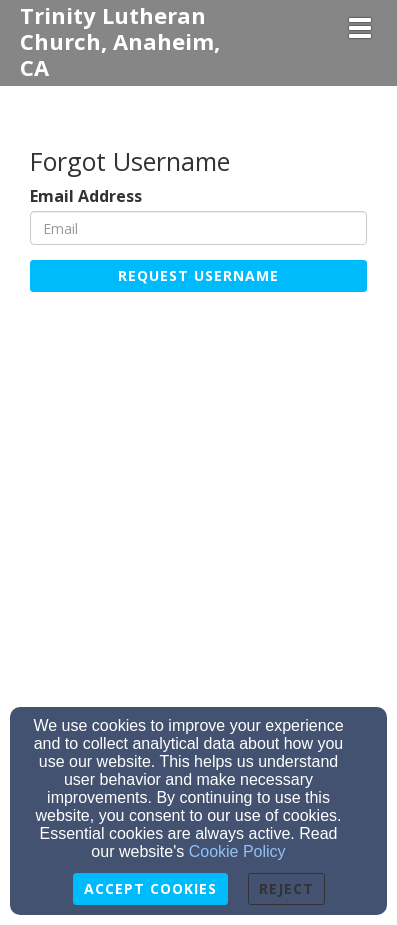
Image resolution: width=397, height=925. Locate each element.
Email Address (86, 196)
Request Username (198, 275)
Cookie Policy (237, 851)
